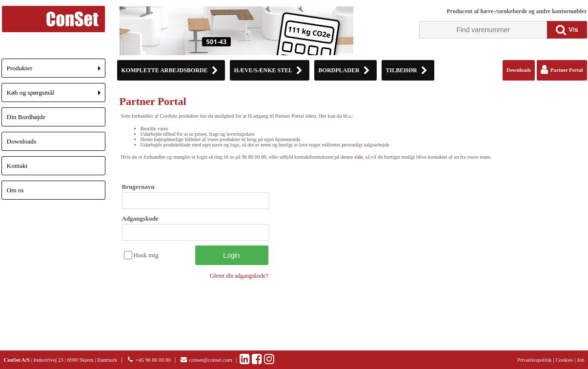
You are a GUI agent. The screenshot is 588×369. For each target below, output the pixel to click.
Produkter (56, 71)
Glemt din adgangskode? (239, 276)
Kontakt (17, 166)
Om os (15, 190)
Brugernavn (138, 187)
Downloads (22, 141)
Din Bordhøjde (26, 117)
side (358, 157)
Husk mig (146, 255)
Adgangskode (140, 218)
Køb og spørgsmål (56, 95)
